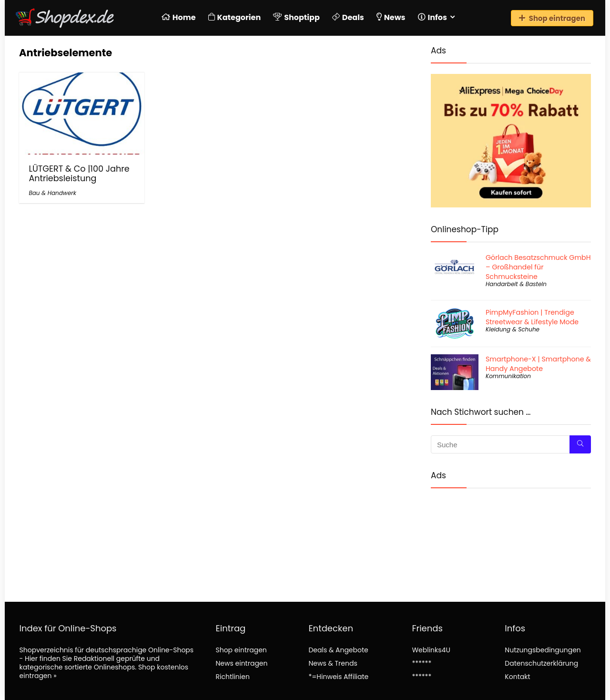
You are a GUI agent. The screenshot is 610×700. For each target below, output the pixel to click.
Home (179, 17)
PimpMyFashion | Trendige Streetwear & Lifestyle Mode (532, 317)
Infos (432, 17)
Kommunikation (508, 376)
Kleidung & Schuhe (513, 329)
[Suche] (580, 444)
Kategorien (235, 17)
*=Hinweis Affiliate (338, 677)
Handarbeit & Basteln (516, 284)
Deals (348, 17)
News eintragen (241, 663)
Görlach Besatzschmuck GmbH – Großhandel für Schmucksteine (538, 267)
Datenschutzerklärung (541, 663)
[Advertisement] (511, 537)
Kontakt (517, 677)
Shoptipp (296, 17)
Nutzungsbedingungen (543, 650)
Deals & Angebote (338, 650)
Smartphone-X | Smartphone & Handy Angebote (538, 364)
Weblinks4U (431, 650)
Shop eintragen (552, 18)
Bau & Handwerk (52, 193)
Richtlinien (232, 677)
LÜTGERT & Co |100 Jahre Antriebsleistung (79, 174)
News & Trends (333, 663)
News (391, 17)
